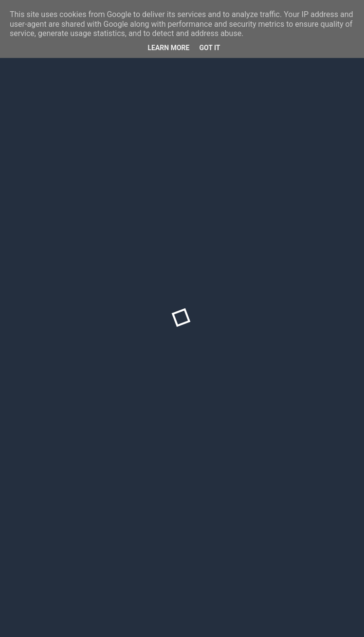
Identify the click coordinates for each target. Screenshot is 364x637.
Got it (209, 48)
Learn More (168, 48)
